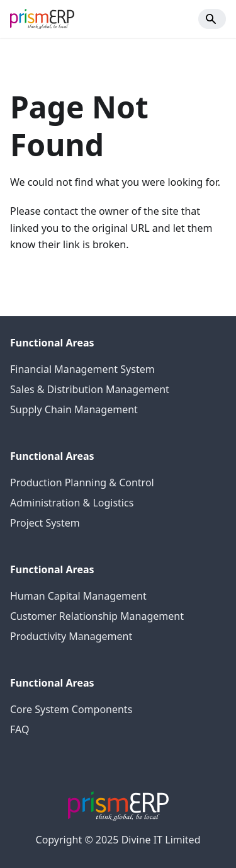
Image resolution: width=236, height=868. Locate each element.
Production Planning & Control (82, 483)
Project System (45, 523)
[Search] (212, 19)
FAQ (20, 729)
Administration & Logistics (72, 503)
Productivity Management (71, 636)
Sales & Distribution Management (90, 389)
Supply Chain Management (74, 409)
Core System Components (71, 709)
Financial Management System (82, 369)
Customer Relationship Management (97, 616)
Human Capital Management (78, 596)
